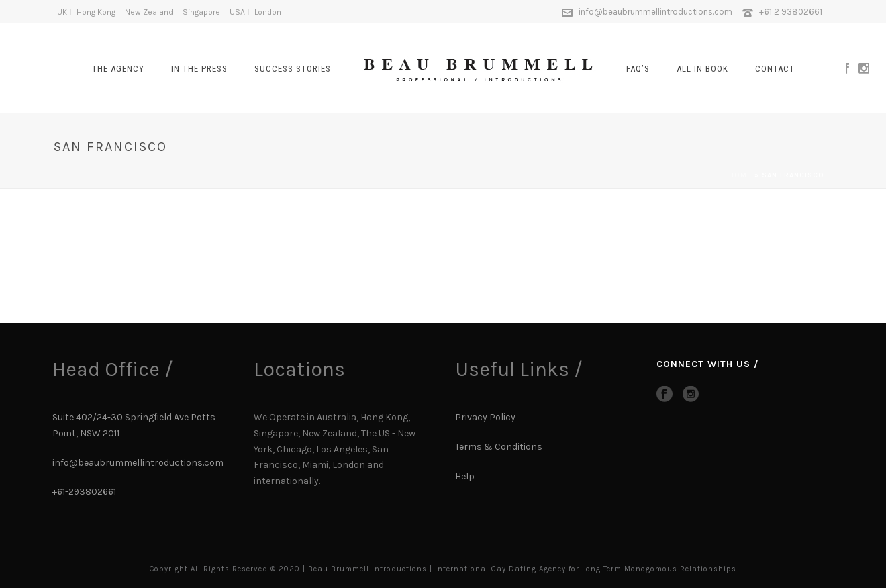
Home (740, 175)
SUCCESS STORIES (293, 69)
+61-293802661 (84, 492)
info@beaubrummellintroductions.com (655, 12)
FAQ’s (638, 69)
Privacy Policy (485, 417)
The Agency (118, 69)
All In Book (702, 69)
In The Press (199, 69)
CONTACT (775, 69)
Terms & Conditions (499, 447)
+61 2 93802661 (791, 12)
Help (466, 476)
